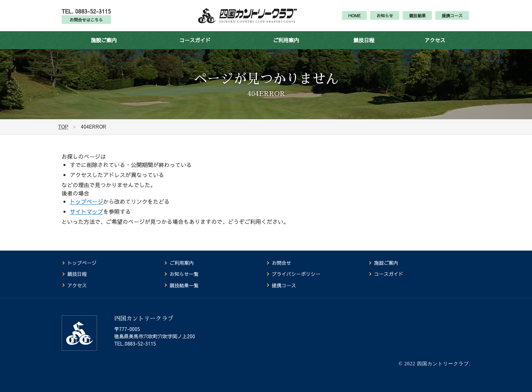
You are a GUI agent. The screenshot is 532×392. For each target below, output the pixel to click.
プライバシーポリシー (296, 274)
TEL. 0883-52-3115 (86, 15)
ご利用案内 (286, 48)
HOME (355, 19)
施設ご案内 (104, 48)
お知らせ (385, 19)
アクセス (435, 48)
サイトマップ (87, 219)
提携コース (452, 19)
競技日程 (364, 48)
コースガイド (195, 48)
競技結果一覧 (184, 285)
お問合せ (281, 263)
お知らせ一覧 (184, 274)
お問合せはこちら (86, 24)
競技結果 (417, 19)
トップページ (87, 209)
